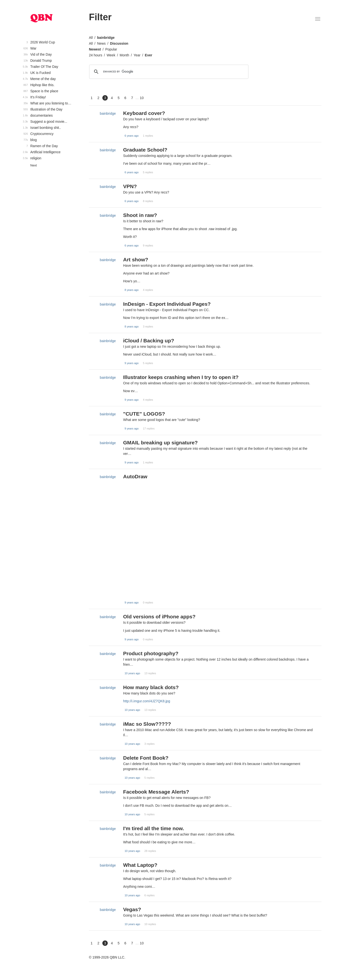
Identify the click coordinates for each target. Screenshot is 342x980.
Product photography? (151, 653)
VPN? (130, 186)
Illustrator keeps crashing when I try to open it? (181, 377)
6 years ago (132, 136)
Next (34, 165)
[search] (168, 72)
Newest (95, 49)
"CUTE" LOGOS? (144, 414)
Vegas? (132, 909)
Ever (149, 55)
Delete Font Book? (146, 758)
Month (124, 55)
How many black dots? (151, 687)
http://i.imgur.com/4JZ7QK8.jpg (147, 701)
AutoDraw (135, 476)
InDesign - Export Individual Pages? (167, 304)
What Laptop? (140, 865)
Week (111, 55)
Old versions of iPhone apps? (159, 617)
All (91, 38)
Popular (111, 49)
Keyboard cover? (144, 113)
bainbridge (106, 38)
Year (137, 55)
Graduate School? (145, 150)
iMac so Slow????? (147, 724)
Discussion (119, 43)
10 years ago (132, 673)
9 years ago (132, 363)
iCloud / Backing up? (149, 341)
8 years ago (132, 290)
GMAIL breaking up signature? (160, 443)
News (101, 43)
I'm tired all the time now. (154, 828)
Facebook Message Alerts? (156, 792)
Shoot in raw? (140, 215)
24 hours (96, 55)
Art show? (136, 260)
